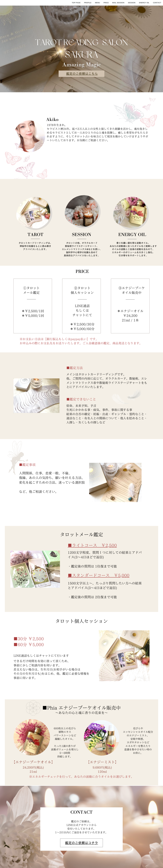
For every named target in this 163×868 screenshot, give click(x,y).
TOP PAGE (76, 3)
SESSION (132, 3)
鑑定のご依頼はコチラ (82, 843)
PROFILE (88, 3)
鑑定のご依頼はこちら (82, 74)
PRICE (106, 3)
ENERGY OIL (144, 3)
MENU (97, 3)
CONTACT (157, 3)
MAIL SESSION (118, 3)
